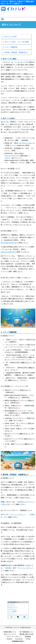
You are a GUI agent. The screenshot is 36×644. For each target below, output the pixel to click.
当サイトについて (10, 634)
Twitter (28, 639)
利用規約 (8, 568)
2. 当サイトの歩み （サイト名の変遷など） (17, 42)
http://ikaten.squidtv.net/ (27, 143)
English (9, 639)
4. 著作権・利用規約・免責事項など (15, 52)
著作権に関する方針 (26, 634)
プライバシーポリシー (18, 515)
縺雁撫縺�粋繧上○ (19, 641)
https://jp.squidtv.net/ (12, 156)
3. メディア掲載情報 (10, 47)
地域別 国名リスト (10, 632)
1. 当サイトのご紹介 (9, 36)
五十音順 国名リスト (27, 632)
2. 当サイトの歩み (8, 118)
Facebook (19, 639)
